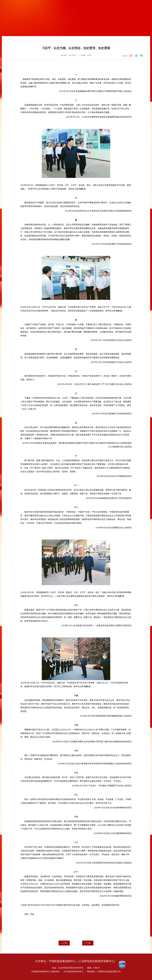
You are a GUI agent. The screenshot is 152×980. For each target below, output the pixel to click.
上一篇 (64, 943)
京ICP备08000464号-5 (73, 972)
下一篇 (88, 943)
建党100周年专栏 (31, 41)
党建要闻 (43, 41)
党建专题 (20, 41)
